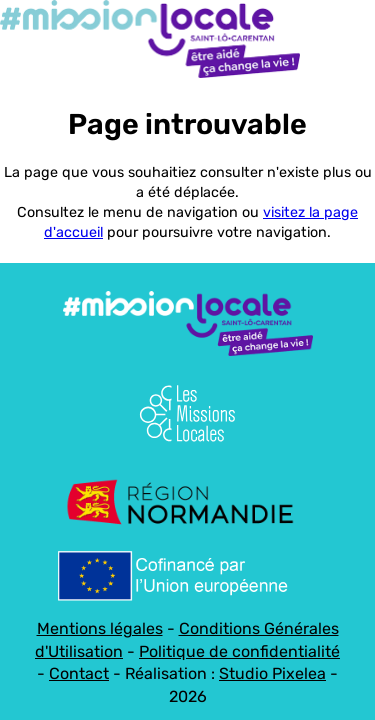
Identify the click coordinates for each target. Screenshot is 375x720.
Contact (79, 673)
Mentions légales (100, 628)
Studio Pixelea (272, 673)
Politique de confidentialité (239, 651)
